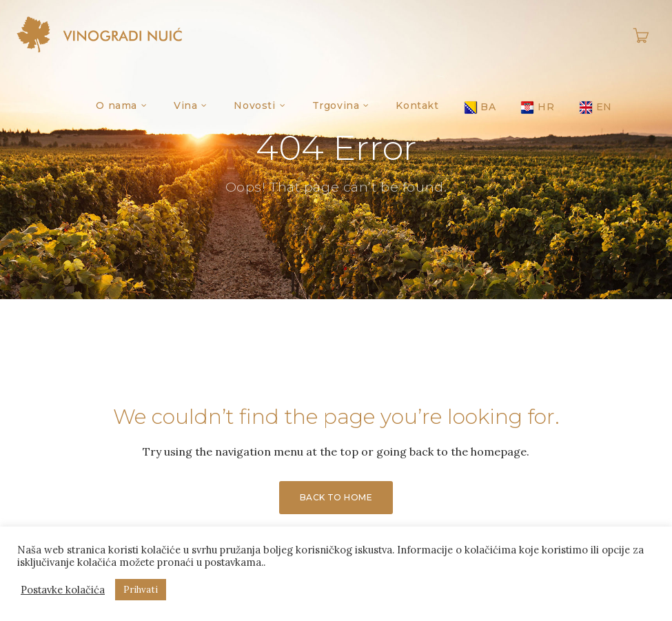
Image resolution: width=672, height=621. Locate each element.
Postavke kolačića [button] (63, 590)
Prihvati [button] (141, 590)
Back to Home (336, 497)
